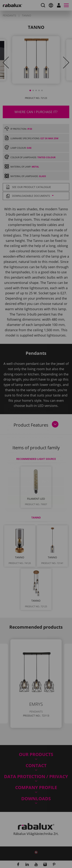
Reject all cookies (36, 469)
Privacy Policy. (16, 450)
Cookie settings (36, 460)
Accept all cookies (36, 478)
